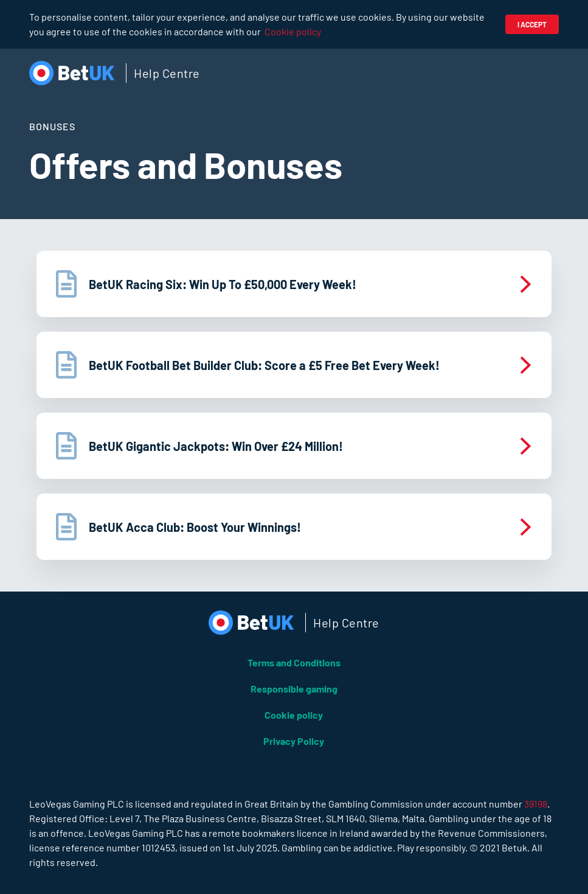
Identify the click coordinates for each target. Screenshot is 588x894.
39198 (536, 804)
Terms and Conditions (294, 662)
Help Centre (167, 73)
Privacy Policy (294, 741)
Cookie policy (293, 31)
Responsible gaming (294, 689)
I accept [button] (532, 24)
